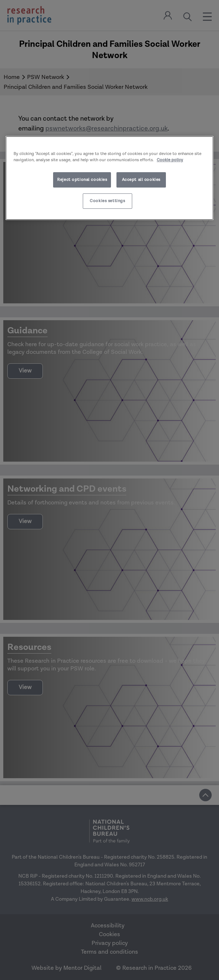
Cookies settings (107, 201)
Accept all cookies (141, 180)
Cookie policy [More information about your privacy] (170, 160)
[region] (109, 178)
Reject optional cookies (82, 180)
